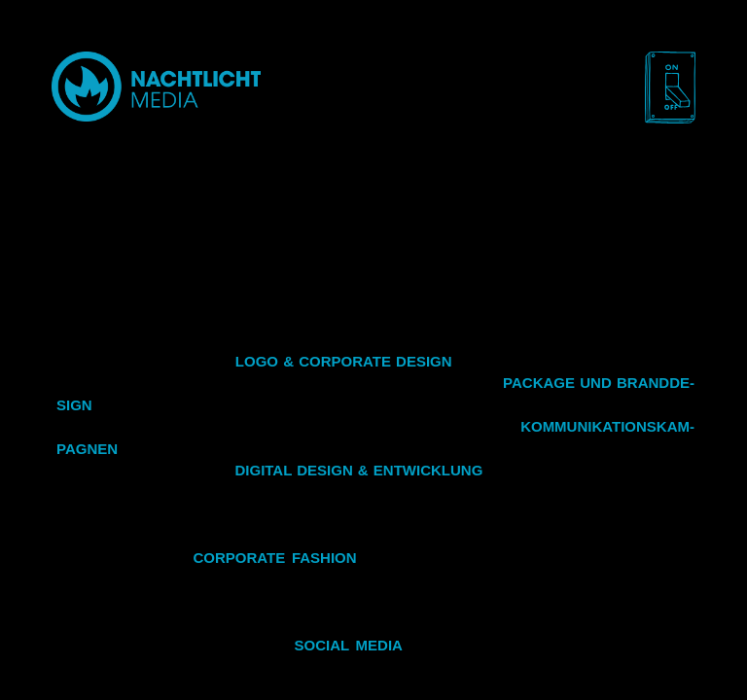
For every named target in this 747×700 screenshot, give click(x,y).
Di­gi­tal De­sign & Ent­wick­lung (358, 470)
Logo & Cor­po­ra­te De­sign (344, 361)
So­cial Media (349, 645)
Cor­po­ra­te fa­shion (274, 558)
